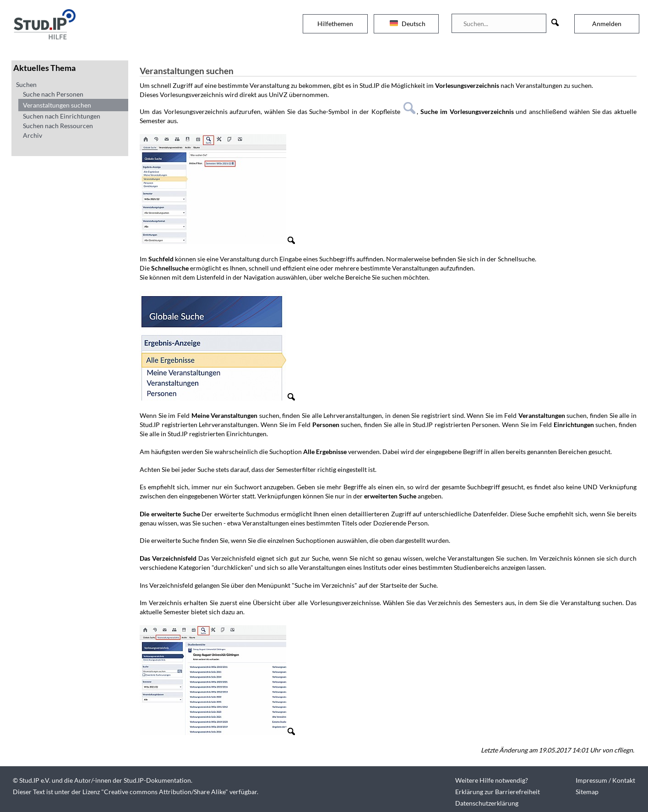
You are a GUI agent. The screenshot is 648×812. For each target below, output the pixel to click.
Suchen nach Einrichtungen (62, 116)
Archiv (33, 135)
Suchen (26, 84)
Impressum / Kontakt (605, 780)
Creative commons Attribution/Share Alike (165, 792)
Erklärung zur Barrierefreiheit (498, 792)
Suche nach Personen (53, 94)
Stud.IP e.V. (35, 780)
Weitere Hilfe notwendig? (492, 780)
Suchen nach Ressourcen (58, 126)
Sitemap (587, 792)
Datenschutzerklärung (487, 803)
